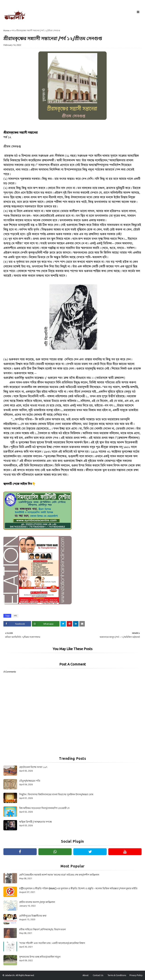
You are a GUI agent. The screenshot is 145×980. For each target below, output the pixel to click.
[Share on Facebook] (17, 624)
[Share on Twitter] (63, 624)
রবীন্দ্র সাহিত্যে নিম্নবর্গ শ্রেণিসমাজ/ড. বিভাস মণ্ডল (42, 929)
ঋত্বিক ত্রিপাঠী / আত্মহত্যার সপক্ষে (35, 822)
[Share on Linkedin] (76, 624)
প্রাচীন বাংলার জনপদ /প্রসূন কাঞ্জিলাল (37, 902)
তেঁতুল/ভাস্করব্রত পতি (30, 781)
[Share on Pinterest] (69, 624)
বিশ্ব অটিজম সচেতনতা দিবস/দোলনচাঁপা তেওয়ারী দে (44, 808)
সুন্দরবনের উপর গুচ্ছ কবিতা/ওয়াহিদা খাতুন (40, 957)
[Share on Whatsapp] (46, 624)
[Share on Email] (82, 624)
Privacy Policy (136, 975)
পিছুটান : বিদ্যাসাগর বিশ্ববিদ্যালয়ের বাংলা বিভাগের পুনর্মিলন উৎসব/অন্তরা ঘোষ (56, 794)
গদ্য (13, 30)
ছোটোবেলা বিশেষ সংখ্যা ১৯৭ (33, 767)
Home (6, 30)
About (86, 975)
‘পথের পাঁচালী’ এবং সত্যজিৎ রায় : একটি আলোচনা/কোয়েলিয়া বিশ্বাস (52, 943)
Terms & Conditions (117, 975)
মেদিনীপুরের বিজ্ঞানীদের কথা (33, 916)
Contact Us (98, 975)
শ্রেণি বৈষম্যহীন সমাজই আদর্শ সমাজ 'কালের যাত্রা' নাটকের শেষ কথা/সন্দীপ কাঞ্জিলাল (59, 875)
